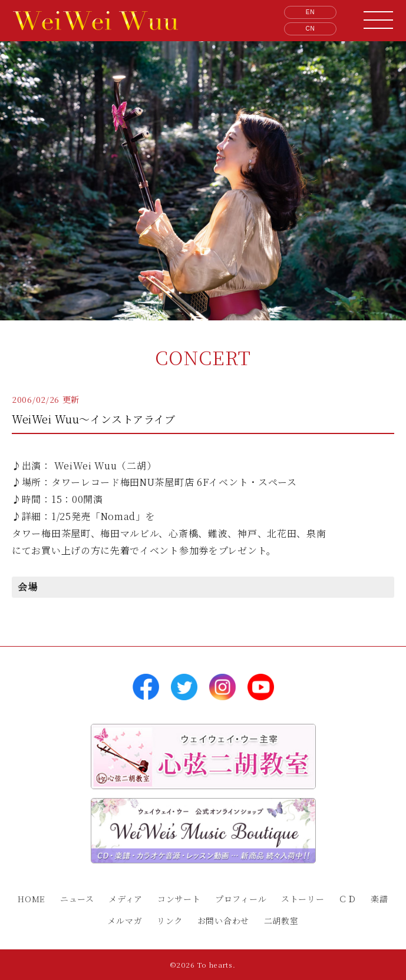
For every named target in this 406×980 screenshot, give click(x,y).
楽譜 (379, 899)
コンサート (179, 899)
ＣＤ (347, 899)
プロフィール (241, 899)
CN (311, 29)
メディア (126, 899)
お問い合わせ (223, 921)
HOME (32, 899)
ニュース (77, 899)
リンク (170, 921)
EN (310, 12)
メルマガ (125, 921)
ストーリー (303, 899)
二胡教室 (281, 921)
